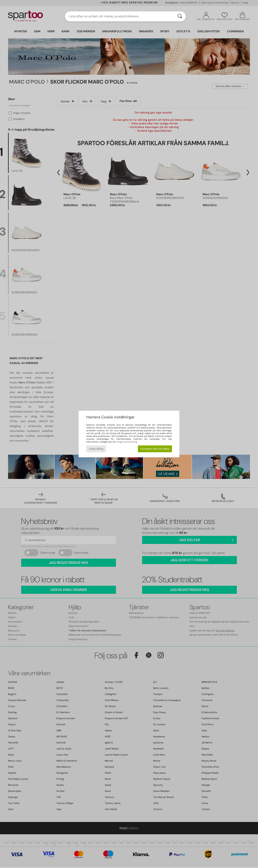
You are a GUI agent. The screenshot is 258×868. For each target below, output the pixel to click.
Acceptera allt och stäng (155, 449)
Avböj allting (96, 449)
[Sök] (180, 16)
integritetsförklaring (127, 442)
